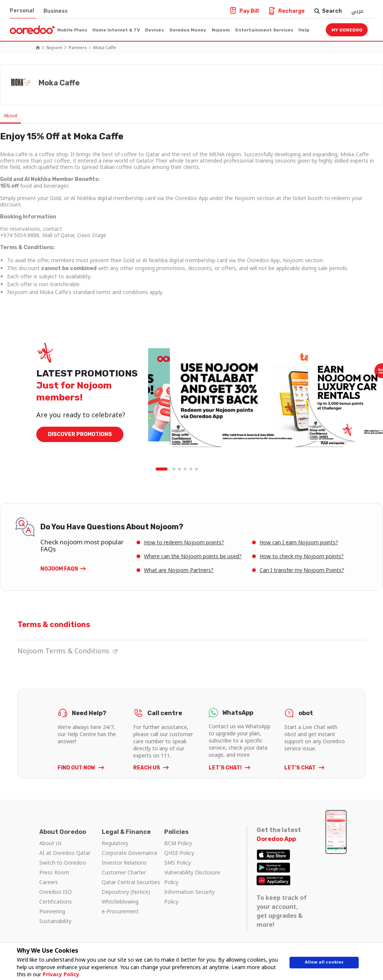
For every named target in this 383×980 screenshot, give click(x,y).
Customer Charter (124, 873)
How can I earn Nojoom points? (299, 543)
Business (56, 11)
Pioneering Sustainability (55, 917)
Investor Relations (124, 863)
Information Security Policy (189, 897)
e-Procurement (120, 912)
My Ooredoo (347, 30)
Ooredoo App (276, 839)
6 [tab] (197, 470)
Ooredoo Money (188, 30)
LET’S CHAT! (226, 768)
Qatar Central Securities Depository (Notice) (131, 887)
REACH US (147, 768)
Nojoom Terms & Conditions (68, 651)
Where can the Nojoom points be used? (193, 556)
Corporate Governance (130, 853)
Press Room (54, 873)
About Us (50, 843)
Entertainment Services (264, 30)
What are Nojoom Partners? (179, 570)
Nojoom (221, 30)
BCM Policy (178, 843)
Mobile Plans (72, 30)
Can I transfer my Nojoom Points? (302, 570)
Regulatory (115, 843)
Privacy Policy (58, 974)
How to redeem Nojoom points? (184, 543)
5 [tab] (191, 470)
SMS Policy (177, 863)
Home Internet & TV (116, 30)
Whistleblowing (120, 902)
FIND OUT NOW (77, 768)
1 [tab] (163, 470)
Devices (154, 30)
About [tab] (15, 116)
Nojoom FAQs (59, 569)
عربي (358, 11)
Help (304, 30)
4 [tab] (186, 470)
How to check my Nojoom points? (302, 556)
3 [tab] (180, 470)
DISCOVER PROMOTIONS (80, 435)
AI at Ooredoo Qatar (65, 853)
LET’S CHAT (301, 768)
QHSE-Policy (179, 853)
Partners (78, 47)
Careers (49, 882)
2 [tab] (174, 470)
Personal (22, 11)
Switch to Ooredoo (63, 863)
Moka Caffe (105, 47)
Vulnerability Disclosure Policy (192, 878)
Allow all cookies (324, 964)
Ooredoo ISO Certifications (56, 897)
